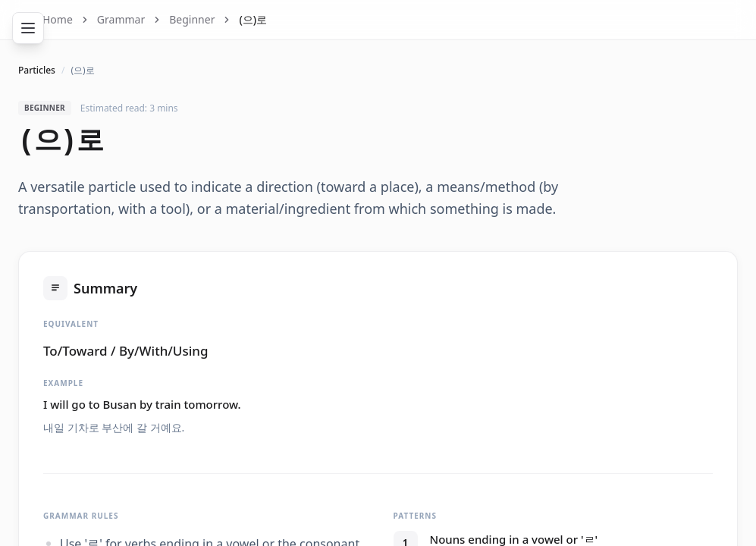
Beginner (192, 19)
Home (58, 19)
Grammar (121, 19)
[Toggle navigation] (28, 28)
